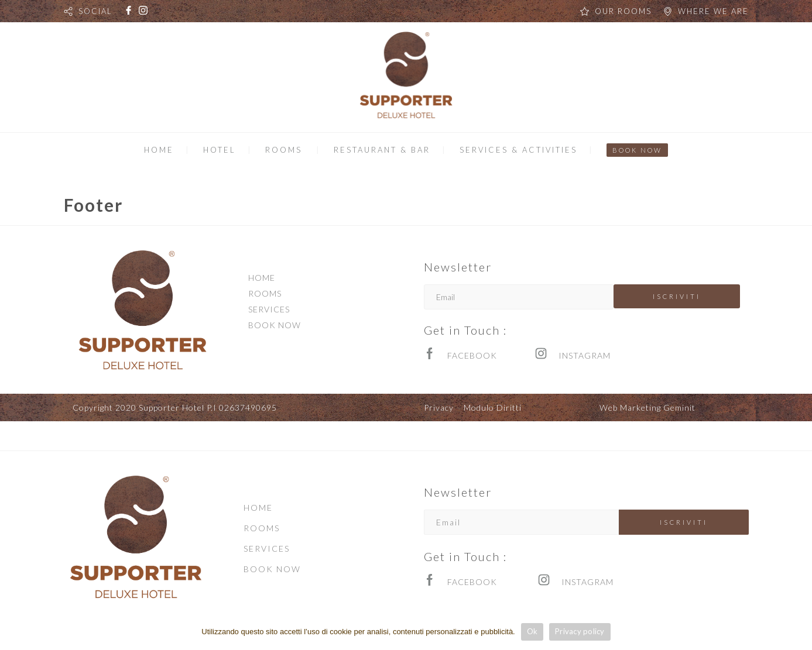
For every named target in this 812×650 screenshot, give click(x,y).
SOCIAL (95, 11)
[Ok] (797, 632)
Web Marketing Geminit (647, 407)
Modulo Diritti (493, 407)
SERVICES (269, 309)
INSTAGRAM (585, 355)
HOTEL (220, 150)
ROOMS (284, 150)
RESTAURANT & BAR (382, 150)
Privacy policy (580, 631)
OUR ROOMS (623, 11)
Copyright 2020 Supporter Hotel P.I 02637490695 (175, 407)
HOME (159, 150)
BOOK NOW (637, 150)
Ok (532, 631)
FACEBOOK (472, 355)
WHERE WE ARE (713, 11)
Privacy (439, 407)
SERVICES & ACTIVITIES (518, 150)
